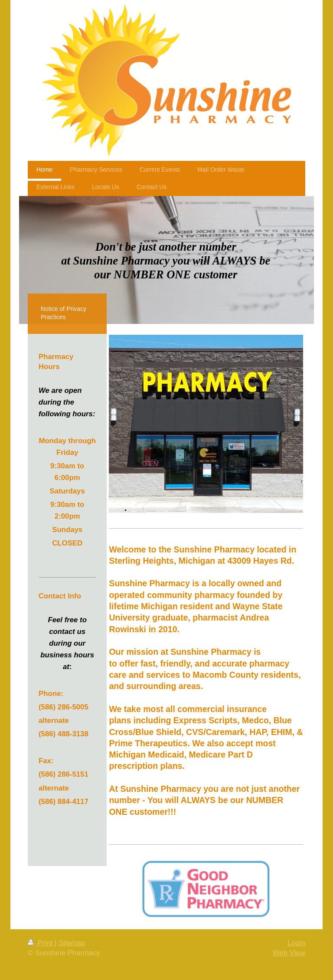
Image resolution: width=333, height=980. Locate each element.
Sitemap (72, 943)
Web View (289, 953)
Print (41, 943)
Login (296, 943)
